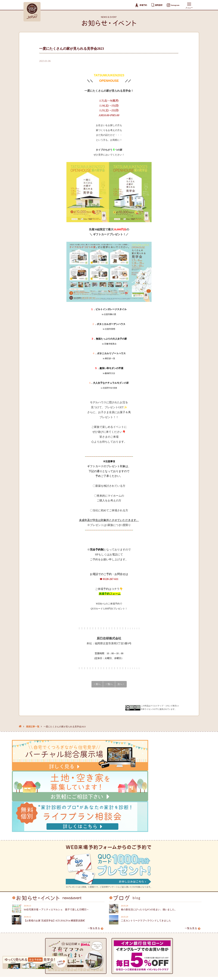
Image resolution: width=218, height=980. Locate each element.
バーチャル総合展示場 (57, 932)
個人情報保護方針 (88, 927)
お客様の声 (51, 922)
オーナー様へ (19, 917)
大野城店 (150, 930)
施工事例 (50, 917)
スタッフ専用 (121, 927)
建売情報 (50, 912)
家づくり (17, 922)
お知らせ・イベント (23, 906)
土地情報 (50, 906)
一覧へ (109, 684)
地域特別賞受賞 (53, 937)
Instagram (173, 5)
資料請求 (156, 5)
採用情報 (83, 922)
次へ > (121, 684)
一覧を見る (96, 850)
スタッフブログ (87, 906)
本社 (147, 906)
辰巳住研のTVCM (54, 943)
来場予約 (139, 5)
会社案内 (83, 912)
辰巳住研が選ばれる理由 (25, 912)
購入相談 (116, 906)
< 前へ (97, 684)
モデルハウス (52, 927)
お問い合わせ (119, 922)
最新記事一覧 (33, 727)
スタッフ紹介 (85, 917)
